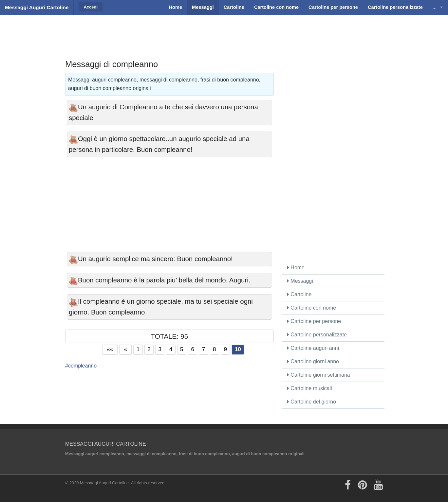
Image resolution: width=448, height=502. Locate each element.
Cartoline (299, 294)
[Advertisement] (224, 31)
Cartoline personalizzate (317, 335)
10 (238, 349)
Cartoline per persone (314, 321)
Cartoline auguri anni (313, 348)
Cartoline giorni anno (313, 361)
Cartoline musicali (310, 388)
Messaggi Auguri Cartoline (37, 7)
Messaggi (300, 281)
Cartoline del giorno (312, 402)
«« (110, 349)
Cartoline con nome (312, 308)
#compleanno (81, 366)
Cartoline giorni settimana (319, 375)
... (435, 7)
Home (296, 268)
